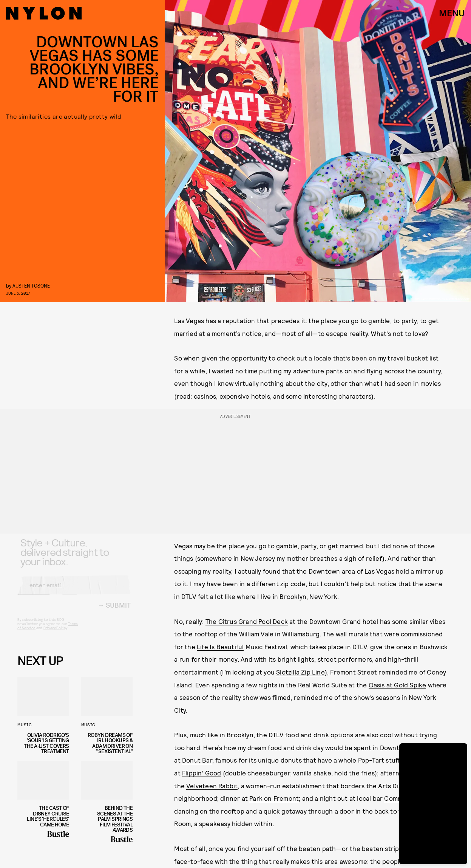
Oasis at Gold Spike (398, 685)
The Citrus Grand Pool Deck (247, 621)
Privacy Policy (55, 634)
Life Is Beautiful (220, 647)
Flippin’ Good (202, 773)
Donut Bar (197, 760)
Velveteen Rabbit (212, 786)
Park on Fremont (274, 798)
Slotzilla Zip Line (300, 672)
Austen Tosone (31, 285)
